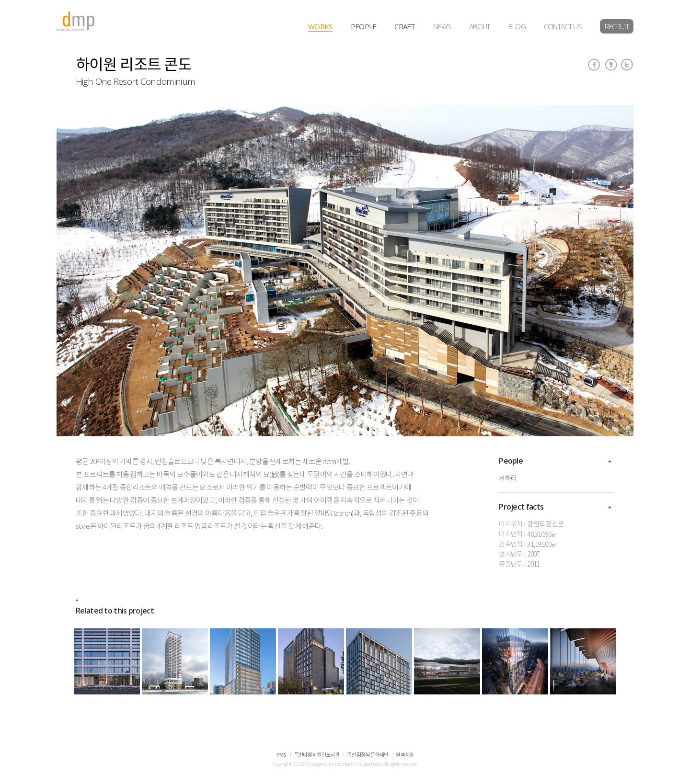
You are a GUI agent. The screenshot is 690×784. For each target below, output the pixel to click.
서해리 (508, 478)
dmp (76, 21)
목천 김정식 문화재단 (368, 755)
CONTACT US (563, 26)
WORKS (320, 26)
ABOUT (480, 26)
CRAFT (405, 26)
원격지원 (405, 755)
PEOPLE (364, 26)
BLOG (517, 26)
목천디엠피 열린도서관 (317, 755)
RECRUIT (617, 26)
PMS (282, 755)
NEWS (442, 26)
